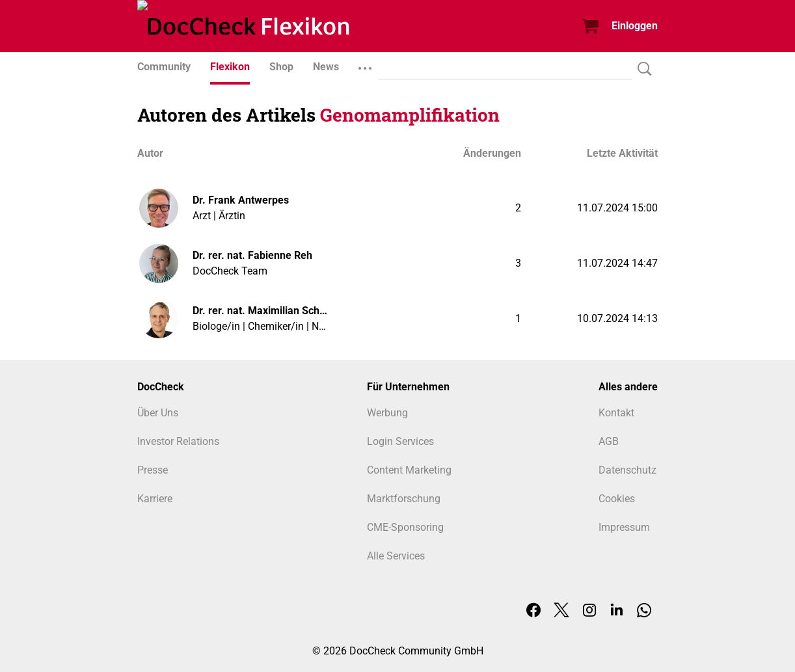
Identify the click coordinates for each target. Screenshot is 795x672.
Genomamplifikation (410, 115)
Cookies (617, 499)
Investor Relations (178, 441)
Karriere (155, 499)
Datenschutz (627, 470)
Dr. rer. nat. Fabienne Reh (252, 255)
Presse (153, 470)
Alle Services (396, 556)
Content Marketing (409, 470)
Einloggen (635, 26)
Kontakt (616, 413)
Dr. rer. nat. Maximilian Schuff (261, 311)
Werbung (387, 413)
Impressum (624, 527)
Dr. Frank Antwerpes (241, 200)
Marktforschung (404, 499)
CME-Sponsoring (405, 527)
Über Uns (158, 413)
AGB (609, 441)
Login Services (400, 441)
